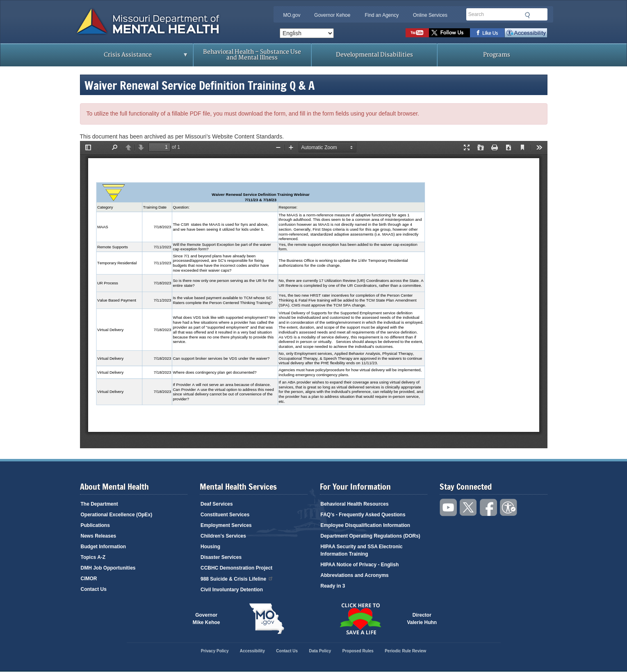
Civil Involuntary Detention (232, 590)
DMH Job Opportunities (108, 568)
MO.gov (292, 15)
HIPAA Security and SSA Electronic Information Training (362, 550)
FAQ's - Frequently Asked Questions (363, 515)
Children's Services (223, 536)
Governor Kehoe (332, 15)
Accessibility (526, 33)
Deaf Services (217, 504)
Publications (95, 525)
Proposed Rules (358, 651)
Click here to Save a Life (360, 619)
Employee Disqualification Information (366, 525)
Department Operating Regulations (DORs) (370, 536)
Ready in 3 (333, 586)
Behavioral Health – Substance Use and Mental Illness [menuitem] (252, 55)
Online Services (430, 15)
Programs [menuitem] (497, 55)
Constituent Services (225, 515)
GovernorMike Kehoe (206, 619)
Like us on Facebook (487, 33)
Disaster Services (221, 557)
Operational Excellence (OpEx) (117, 515)
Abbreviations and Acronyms (355, 575)
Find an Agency (382, 15)
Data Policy (320, 651)
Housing (210, 547)
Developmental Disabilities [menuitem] (374, 55)
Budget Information (104, 547)
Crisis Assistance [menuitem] (130, 57)
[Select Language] (307, 33)
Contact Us (94, 589)
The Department (99, 504)
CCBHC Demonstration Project (236, 568)
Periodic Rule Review (405, 651)
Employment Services (226, 525)
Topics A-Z (93, 557)
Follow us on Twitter (449, 33)
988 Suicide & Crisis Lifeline (237, 578)
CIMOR (89, 579)
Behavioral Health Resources (355, 504)
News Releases (99, 536)
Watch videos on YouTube (417, 33)
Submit (528, 15)
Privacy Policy (215, 651)
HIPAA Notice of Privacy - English (360, 565)
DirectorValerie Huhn (422, 619)
